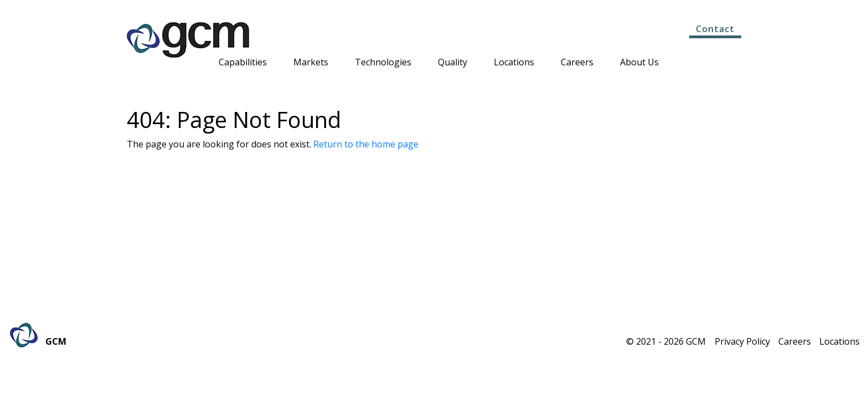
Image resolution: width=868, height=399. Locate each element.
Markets (311, 63)
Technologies (383, 63)
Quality (453, 63)
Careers (577, 63)
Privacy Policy (742, 341)
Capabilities (243, 63)
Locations (514, 63)
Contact (715, 29)
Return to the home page (366, 144)
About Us (639, 63)
